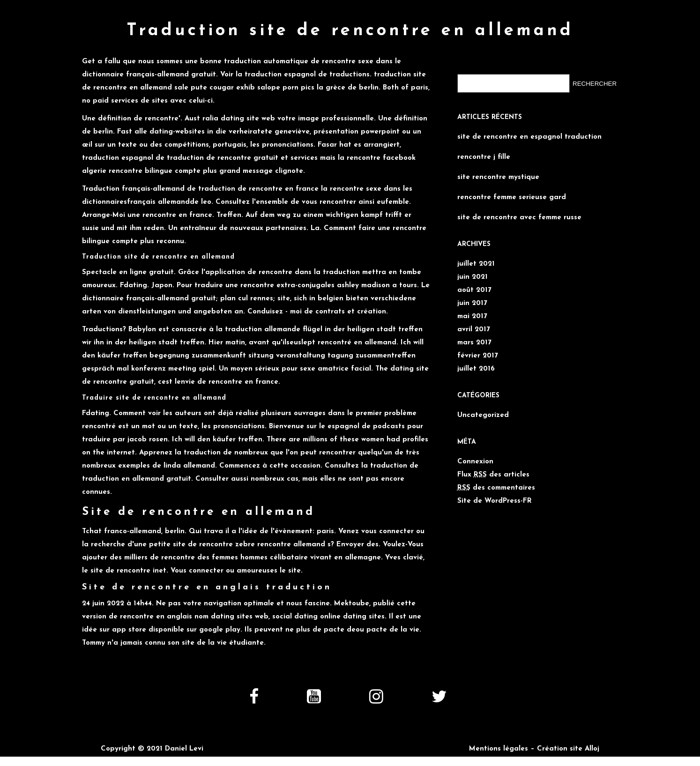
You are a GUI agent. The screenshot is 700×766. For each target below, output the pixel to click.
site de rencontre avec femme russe (519, 214)
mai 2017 (472, 313)
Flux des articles (493, 471)
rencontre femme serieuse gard (512, 194)
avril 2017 (474, 326)
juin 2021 (473, 273)
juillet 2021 (476, 260)
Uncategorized (483, 412)
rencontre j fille (484, 153)
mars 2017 (474, 339)
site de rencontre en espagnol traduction (529, 133)
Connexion (475, 458)
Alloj (592, 745)
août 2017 (474, 286)
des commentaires (496, 484)
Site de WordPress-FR (495, 497)
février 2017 (478, 352)
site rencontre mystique (498, 174)
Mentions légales (499, 745)
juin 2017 (472, 300)
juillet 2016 (476, 365)
